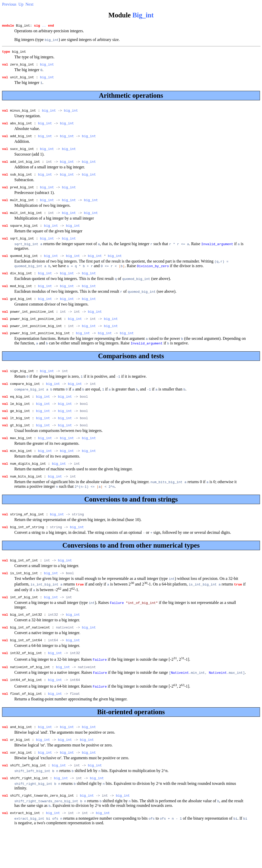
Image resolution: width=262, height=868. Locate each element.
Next (30, 4)
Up (21, 4)
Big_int (143, 15)
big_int (47, 67)
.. (44, 26)
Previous (9, 4)
